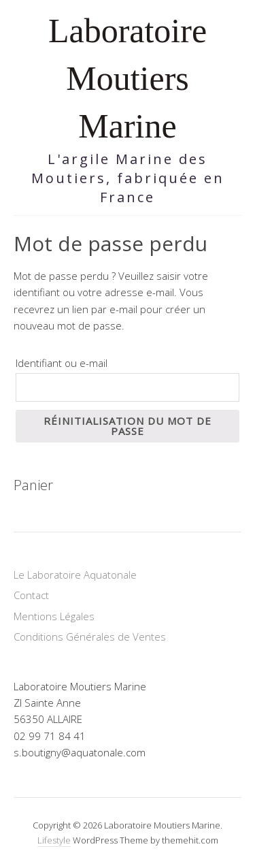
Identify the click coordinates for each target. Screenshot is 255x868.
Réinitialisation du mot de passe (128, 426)
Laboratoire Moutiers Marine (128, 78)
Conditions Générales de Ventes (90, 637)
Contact (31, 595)
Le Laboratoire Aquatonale (75, 575)
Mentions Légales (54, 616)
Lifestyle (54, 840)
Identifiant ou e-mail (62, 363)
